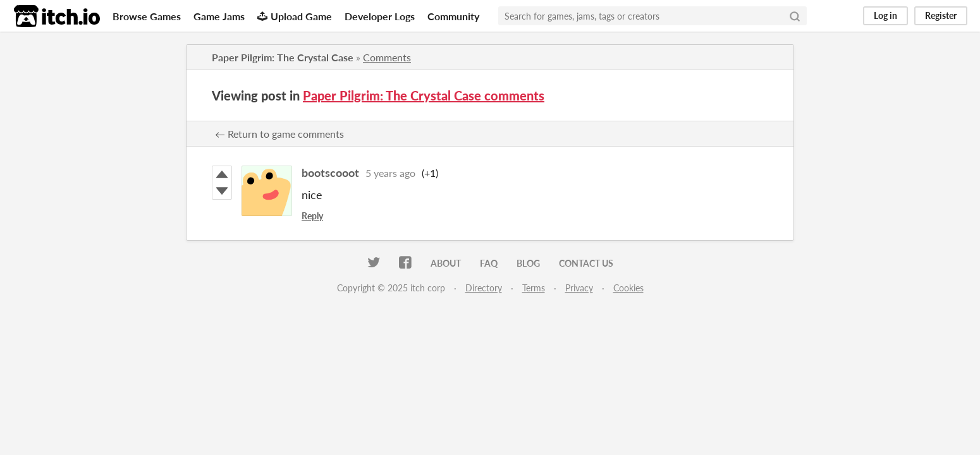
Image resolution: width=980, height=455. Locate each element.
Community (453, 16)
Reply (312, 216)
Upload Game (295, 16)
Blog (528, 263)
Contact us (586, 263)
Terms (534, 288)
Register (941, 15)
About (446, 263)
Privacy (579, 288)
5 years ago (390, 173)
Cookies (628, 288)
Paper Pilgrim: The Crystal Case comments (424, 95)
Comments (387, 57)
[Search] (795, 16)
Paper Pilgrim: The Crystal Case (283, 57)
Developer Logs (380, 16)
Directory (484, 288)
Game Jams (219, 16)
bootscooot (330, 173)
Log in (885, 15)
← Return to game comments (279, 134)
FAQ (489, 263)
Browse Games (147, 16)
